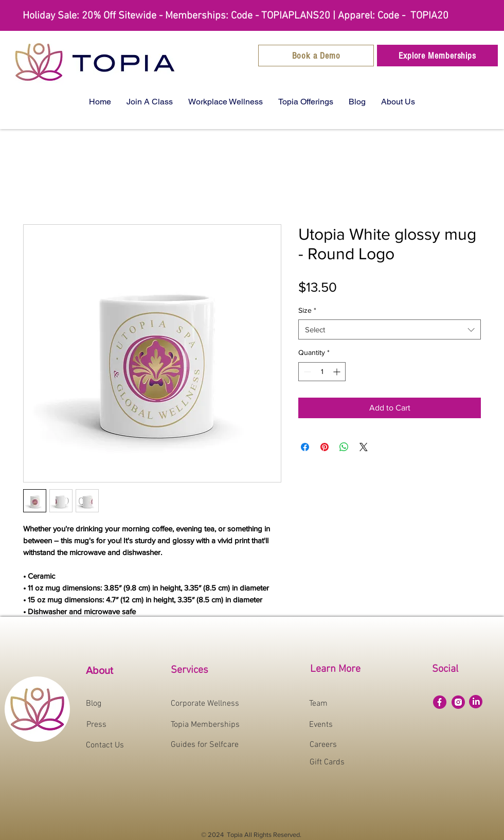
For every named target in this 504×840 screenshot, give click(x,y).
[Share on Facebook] (305, 447)
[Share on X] (364, 447)
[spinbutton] (322, 372)
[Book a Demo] (316, 56)
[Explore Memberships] (437, 56)
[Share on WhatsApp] (344, 447)
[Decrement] (306, 372)
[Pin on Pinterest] (325, 447)
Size (307, 310)
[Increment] (338, 372)
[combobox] (390, 329)
